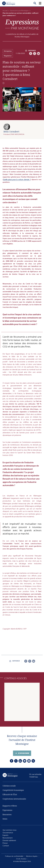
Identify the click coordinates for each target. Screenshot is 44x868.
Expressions (7, 810)
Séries (5, 819)
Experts (5, 835)
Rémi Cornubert (11, 132)
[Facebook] (31, 54)
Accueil (5, 11)
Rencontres (7, 814)
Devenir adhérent (9, 840)
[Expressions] (22, 24)
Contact (6, 846)
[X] (35, 54)
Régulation (8, 56)
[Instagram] (29, 761)
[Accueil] (9, 3)
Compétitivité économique (13, 790)
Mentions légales (32, 856)
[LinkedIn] (38, 54)
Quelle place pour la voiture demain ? (17, 180)
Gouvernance (8, 833)
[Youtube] (25, 761)
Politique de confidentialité (14, 856)
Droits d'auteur (21, 859)
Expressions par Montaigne (19, 11)
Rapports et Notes (10, 806)
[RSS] (33, 761)
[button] (41, 3)
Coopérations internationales (14, 799)
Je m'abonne (24, 753)
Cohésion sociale (9, 786)
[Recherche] (35, 3)
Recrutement (8, 838)
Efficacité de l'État (10, 794)
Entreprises (8, 51)
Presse (5, 843)
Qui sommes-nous (10, 830)
